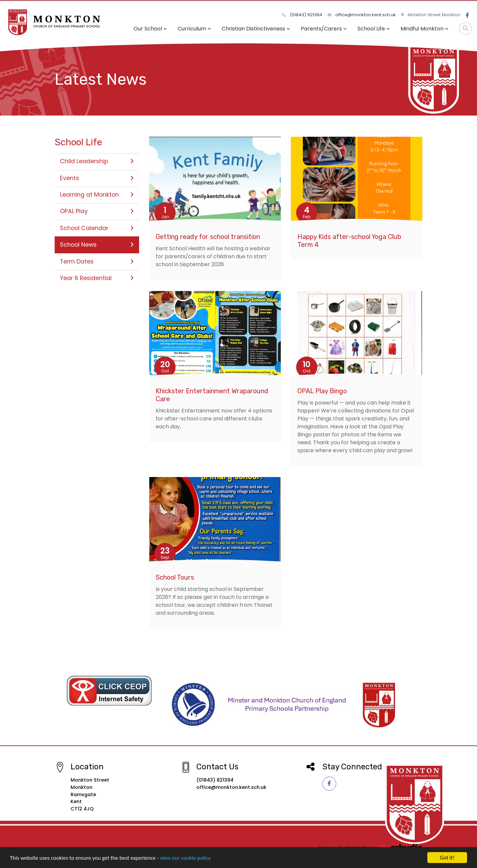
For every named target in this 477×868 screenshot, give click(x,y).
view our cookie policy (185, 860)
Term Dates (97, 262)
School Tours (175, 577)
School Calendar (97, 228)
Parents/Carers (324, 29)
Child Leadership (97, 161)
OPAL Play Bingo (322, 391)
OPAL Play (97, 211)
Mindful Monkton (424, 29)
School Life (374, 29)
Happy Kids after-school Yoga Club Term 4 (349, 241)
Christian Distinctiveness (256, 29)
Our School (150, 29)
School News (97, 245)
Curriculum (194, 29)
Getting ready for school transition (208, 237)
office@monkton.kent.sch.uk (362, 15)
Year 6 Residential (97, 278)
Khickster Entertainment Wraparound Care (212, 395)
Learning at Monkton (97, 195)
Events (97, 178)
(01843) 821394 (302, 15)
